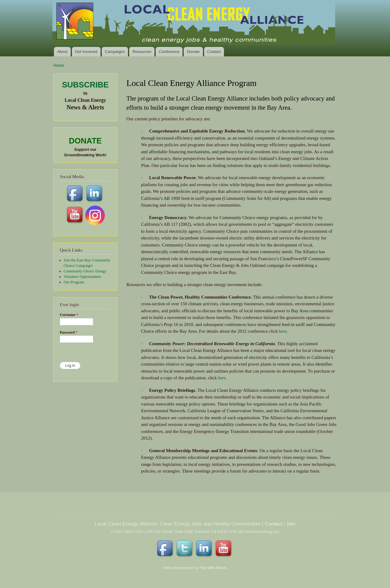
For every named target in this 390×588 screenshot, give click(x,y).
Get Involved (86, 52)
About (62, 52)
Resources (142, 52)
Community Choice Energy (85, 271)
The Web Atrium (213, 568)
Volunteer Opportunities (82, 277)
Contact (214, 52)
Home (59, 65)
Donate (193, 52)
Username (69, 315)
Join (291, 524)
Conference (169, 52)
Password (69, 332)
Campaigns (115, 52)
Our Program (74, 282)
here (283, 331)
